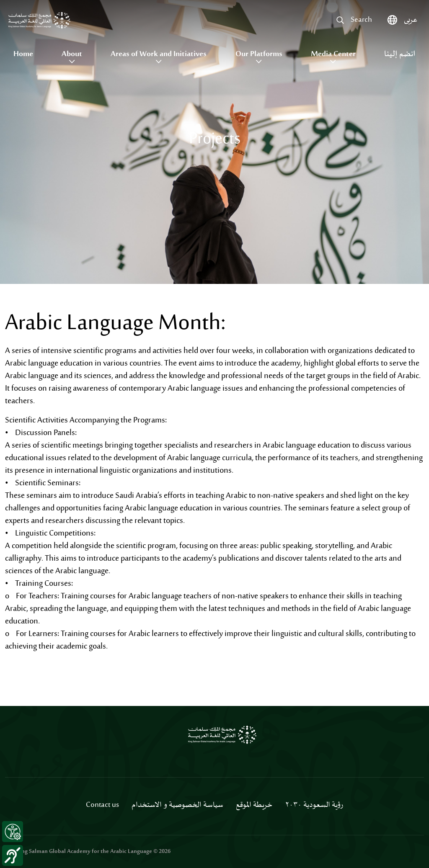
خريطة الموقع (254, 805)
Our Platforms (259, 54)
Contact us (102, 805)
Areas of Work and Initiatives (159, 54)
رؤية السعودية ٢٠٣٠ (314, 805)
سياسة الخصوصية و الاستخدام (177, 805)
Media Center (333, 54)
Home (23, 54)
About (72, 54)
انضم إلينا (400, 54)
